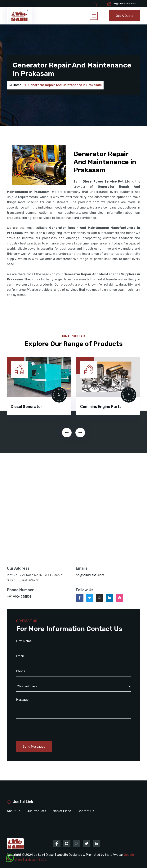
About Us (13, 811)
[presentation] (67, 433)
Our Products (36, 811)
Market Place (62, 811)
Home (15, 85)
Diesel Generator (27, 407)
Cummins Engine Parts (101, 407)
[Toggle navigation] (94, 16)
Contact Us (86, 811)
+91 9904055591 (19, 597)
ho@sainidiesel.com (124, 4)
